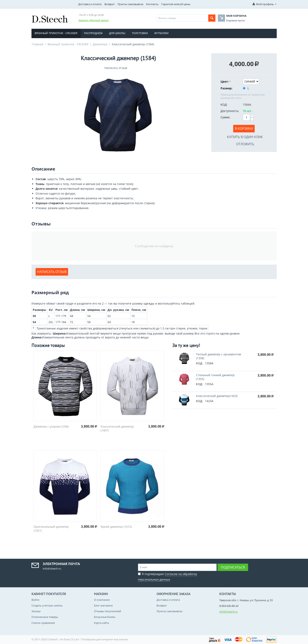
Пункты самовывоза (130, 4)
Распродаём (93, 33)
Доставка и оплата (90, 4)
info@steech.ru (228, 612)
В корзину (244, 129)
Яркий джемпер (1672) (116, 527)
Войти (35, 600)
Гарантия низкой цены (176, 4)
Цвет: (225, 81)
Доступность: (230, 111)
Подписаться (233, 567)
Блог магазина (103, 605)
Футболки (161, 33)
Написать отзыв (116, 68)
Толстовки (140, 33)
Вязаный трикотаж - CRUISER (56, 33)
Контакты (152, 4)
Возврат (110, 4)
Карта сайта (101, 623)
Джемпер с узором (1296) (51, 426)
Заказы (36, 611)
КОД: (224, 105)
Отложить (245, 144)
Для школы (117, 33)
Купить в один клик (245, 137)
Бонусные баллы (105, 617)
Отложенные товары (45, 617)
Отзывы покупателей (108, 611)
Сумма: (225, 117)
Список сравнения (43, 623)
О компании (102, 600)
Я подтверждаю (167, 576)
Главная (38, 44)
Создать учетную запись (47, 605)
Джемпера (100, 44)
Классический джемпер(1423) (217, 396)
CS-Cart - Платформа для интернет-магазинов (99, 639)
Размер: (226, 88)
